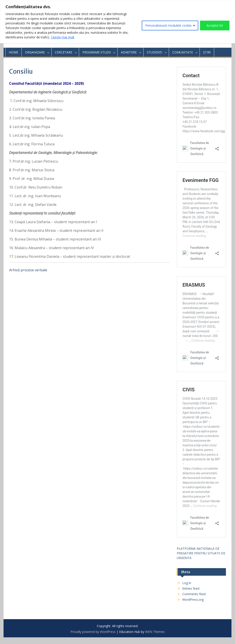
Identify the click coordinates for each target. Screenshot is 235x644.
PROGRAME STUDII (97, 52)
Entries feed (191, 588)
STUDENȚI (154, 52)
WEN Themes (155, 632)
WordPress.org (193, 600)
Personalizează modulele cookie (168, 25)
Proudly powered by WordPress (93, 632)
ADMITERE (129, 52)
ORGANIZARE (35, 52)
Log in (187, 583)
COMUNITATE (183, 52)
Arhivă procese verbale (28, 270)
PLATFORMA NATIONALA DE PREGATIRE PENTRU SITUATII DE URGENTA (201, 553)
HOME (14, 52)
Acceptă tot (215, 25)
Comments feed (194, 594)
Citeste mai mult (63, 37)
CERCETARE (64, 52)
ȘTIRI (207, 52)
